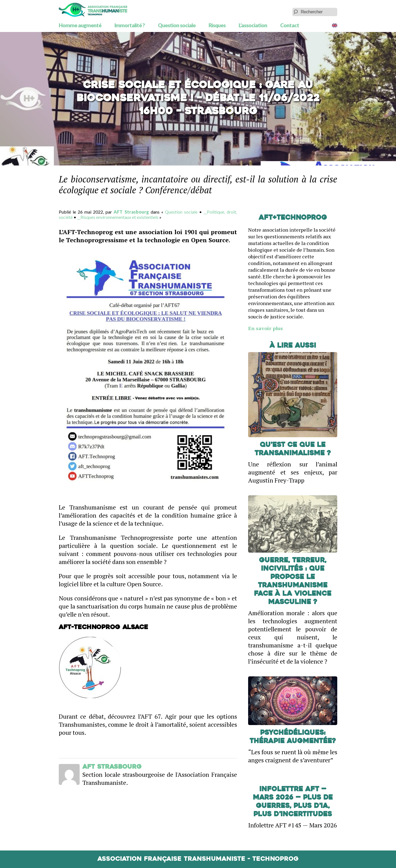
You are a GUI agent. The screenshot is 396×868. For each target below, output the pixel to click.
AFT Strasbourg (131, 212)
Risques (217, 25)
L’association (253, 25)
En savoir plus (266, 328)
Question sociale (177, 25)
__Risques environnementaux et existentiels (118, 217)
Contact (290, 25)
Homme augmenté (80, 25)
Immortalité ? (130, 25)
